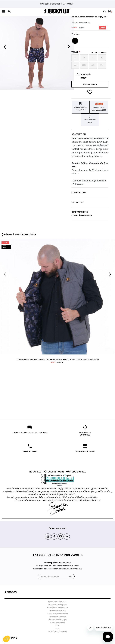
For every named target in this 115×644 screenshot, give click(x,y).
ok (70, 577)
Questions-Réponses (57, 602)
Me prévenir (90, 84)
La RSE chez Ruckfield (58, 632)
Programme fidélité (58, 617)
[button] (57, 595)
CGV (57, 626)
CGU (57, 629)
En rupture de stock (83, 76)
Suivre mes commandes (57, 614)
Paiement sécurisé (58, 611)
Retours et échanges (58, 620)
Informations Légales (57, 605)
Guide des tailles (57, 623)
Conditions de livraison (58, 608)
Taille (75, 52)
